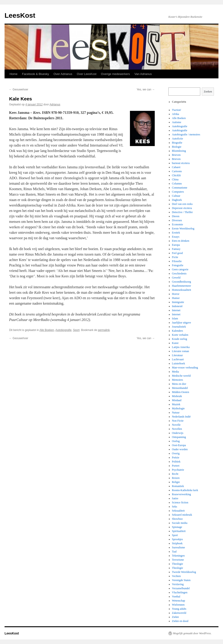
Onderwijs (178, 433)
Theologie (178, 564)
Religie (176, 482)
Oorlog (176, 441)
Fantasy (176, 249)
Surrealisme (179, 547)
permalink (104, 330)
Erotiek (176, 233)
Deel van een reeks (182, 204)
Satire (175, 498)
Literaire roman (181, 351)
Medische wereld (181, 376)
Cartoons (177, 171)
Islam (175, 318)
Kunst (175, 343)
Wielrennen (178, 605)
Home (14, 74)
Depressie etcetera (182, 208)
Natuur (176, 413)
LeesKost (20, 15)
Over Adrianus (63, 74)
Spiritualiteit (179, 531)
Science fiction (180, 502)
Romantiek (178, 486)
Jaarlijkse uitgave (182, 323)
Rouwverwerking (181, 494)
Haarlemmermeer (182, 286)
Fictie (175, 257)
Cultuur (176, 196)
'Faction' (177, 110)
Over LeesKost (87, 74)
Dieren (176, 216)
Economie (178, 224)
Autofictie (178, 139)
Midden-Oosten (181, 392)
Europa (176, 245)
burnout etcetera (181, 163)
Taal (174, 552)
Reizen (176, 478)
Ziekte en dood (180, 621)
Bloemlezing (179, 151)
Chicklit (176, 175)
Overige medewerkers (115, 74)
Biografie (177, 143)
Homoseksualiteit (182, 290)
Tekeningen (178, 556)
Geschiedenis (179, 274)
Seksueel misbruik (182, 515)
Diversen (177, 220)
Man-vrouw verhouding (185, 368)
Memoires (178, 380)
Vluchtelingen (180, 592)
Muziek (176, 404)
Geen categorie (180, 269)
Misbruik (177, 396)
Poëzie (176, 458)
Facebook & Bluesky (36, 74)
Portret (176, 466)
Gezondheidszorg (182, 282)
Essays (176, 237)
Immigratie (178, 302)
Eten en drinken (181, 241)
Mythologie (178, 408)
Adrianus (55, 104)
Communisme (180, 188)
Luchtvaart (178, 359)
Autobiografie (63, 330)
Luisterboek (179, 363)
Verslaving (178, 584)
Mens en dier (179, 384)
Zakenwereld (179, 613)
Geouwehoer (19, 90)
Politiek (176, 462)
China (175, 179)
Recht (175, 474)
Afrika (176, 114)
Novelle (176, 425)
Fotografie (178, 265)
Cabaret (176, 167)
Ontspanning (179, 437)
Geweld (176, 278)
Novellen (177, 429)
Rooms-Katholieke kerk (185, 490)
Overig (176, 453)
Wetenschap (179, 601)
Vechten (176, 576)
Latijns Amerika (181, 347)
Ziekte (176, 617)
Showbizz (177, 519)
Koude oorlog (180, 339)
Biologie (177, 147)
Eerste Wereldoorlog (183, 229)
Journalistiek (179, 327)
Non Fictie (178, 421)
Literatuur (177, 355)
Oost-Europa (179, 445)
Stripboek (177, 543)
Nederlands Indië (181, 417)
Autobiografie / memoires (186, 134)
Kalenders (178, 331)
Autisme (177, 122)
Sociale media (180, 523)
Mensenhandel (180, 388)
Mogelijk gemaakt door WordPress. (192, 633)
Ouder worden (180, 449)
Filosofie (177, 261)
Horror (176, 294)
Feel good (177, 253)
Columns (177, 184)
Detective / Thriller (182, 212)
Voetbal (176, 597)
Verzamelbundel (181, 588)
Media (176, 372)
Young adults (179, 609)
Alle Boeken (47, 330)
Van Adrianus (143, 74)
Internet (176, 310)
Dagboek (177, 200)
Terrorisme (178, 560)
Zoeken (208, 92)
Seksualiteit (178, 511)
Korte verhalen (180, 335)
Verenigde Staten (181, 580)
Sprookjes (177, 539)
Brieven (176, 155)
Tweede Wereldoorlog (184, 572)
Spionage (177, 527)
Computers (178, 192)
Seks (175, 507)
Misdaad (177, 400)
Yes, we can (146, 90)
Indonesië (177, 306)
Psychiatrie (178, 470)
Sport (76, 330)
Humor (176, 298)
